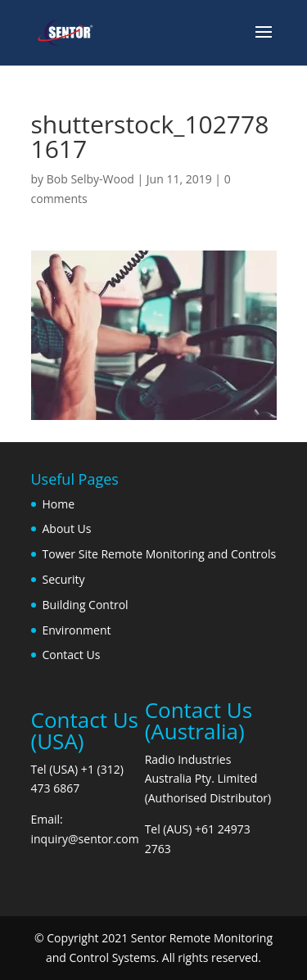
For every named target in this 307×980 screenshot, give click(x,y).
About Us (67, 528)
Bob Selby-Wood (90, 179)
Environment (77, 630)
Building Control (86, 605)
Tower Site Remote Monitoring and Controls (160, 554)
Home (59, 504)
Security (64, 579)
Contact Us (72, 655)
